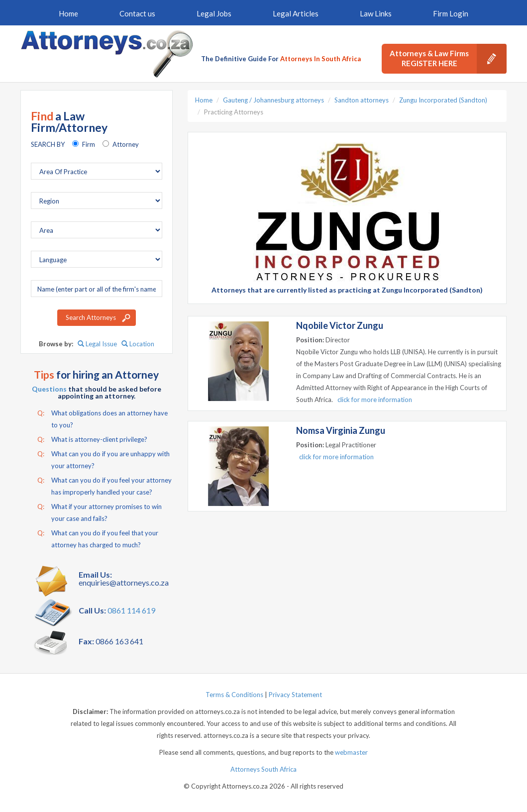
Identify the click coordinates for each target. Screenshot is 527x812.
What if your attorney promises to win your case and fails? (100, 511)
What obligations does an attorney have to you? (103, 418)
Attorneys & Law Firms (448, 59)
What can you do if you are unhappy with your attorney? (104, 459)
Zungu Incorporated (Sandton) (443, 100)
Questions (49, 389)
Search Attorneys (91, 317)
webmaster (351, 752)
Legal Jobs (214, 13)
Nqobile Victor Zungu (340, 325)
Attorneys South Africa (263, 769)
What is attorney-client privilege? (92, 439)
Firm (89, 144)
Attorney (126, 144)
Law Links (376, 13)
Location (138, 344)
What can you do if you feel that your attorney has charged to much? (98, 538)
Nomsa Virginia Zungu (341, 430)
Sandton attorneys (362, 100)
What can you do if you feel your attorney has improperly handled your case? (105, 485)
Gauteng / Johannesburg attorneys (273, 100)
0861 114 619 (131, 610)
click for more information (375, 400)
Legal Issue (97, 344)
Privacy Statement (295, 695)
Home (68, 13)
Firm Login (451, 13)
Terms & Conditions (234, 695)
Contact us (137, 13)
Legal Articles (296, 13)
